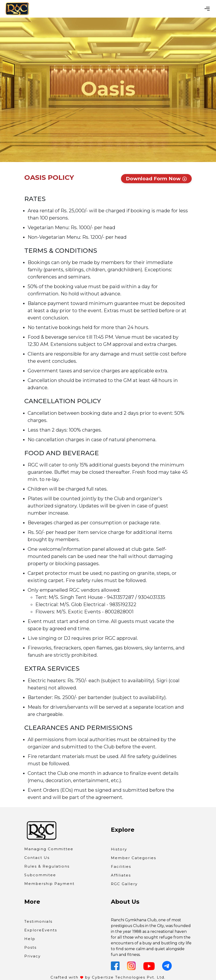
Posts (30, 947)
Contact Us (37, 858)
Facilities (121, 866)
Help (30, 939)
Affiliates (121, 875)
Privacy (32, 956)
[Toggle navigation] (207, 9)
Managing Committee (49, 849)
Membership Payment (49, 884)
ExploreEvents (41, 930)
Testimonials (38, 921)
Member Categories (133, 858)
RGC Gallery (124, 884)
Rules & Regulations (47, 866)
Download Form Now (156, 179)
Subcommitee (40, 875)
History (119, 849)
